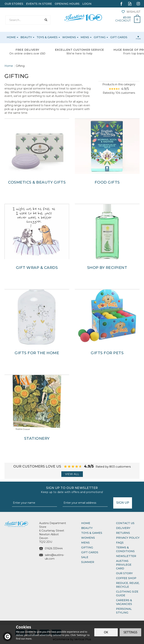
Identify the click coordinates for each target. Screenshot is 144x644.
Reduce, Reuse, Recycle (128, 585)
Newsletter (126, 556)
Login (87, 4)
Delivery (123, 528)
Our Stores (14, 4)
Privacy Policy (128, 538)
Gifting (87, 547)
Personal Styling (124, 611)
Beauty (87, 528)
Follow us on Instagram (138, 4)
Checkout (123, 21)
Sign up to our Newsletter (72, 490)
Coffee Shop (126, 578)
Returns (123, 533)
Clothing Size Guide (127, 593)
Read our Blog (130, 4)
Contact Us (125, 523)
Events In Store (39, 4)
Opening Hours (67, 4)
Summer (88, 562)
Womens (88, 538)
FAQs (120, 543)
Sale (85, 557)
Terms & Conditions (125, 549)
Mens (85, 543)
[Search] (24, 20)
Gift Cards (90, 552)
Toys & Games (92, 533)
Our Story (124, 573)
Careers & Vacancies (124, 602)
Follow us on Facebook (121, 4)
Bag (136, 19)
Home (86, 523)
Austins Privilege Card (124, 565)
